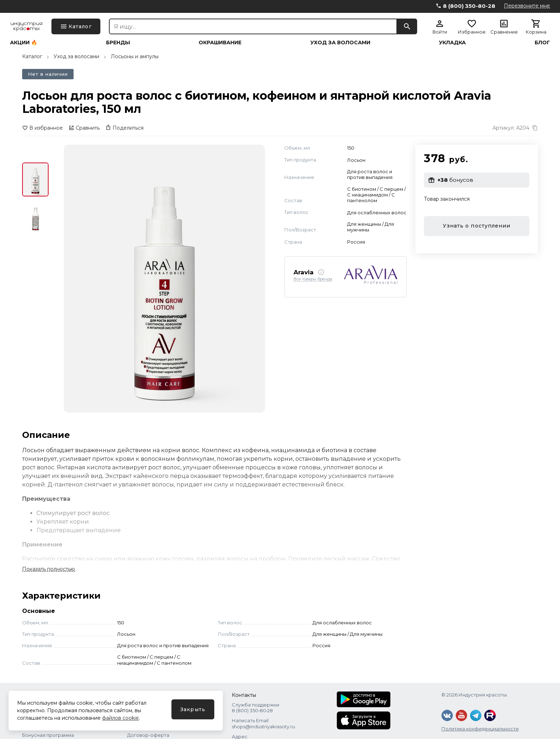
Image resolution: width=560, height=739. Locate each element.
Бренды (118, 43)
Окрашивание (220, 43)
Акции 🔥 (24, 43)
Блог (542, 43)
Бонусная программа (48, 735)
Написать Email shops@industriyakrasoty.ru (263, 723)
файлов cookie (121, 718)
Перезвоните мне (527, 6)
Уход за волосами (340, 43)
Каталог (32, 56)
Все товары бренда (313, 279)
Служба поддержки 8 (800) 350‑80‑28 (256, 708)
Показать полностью (49, 569)
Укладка (452, 43)
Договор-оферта (148, 735)
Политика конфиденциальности (480, 729)
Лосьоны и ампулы (135, 56)
